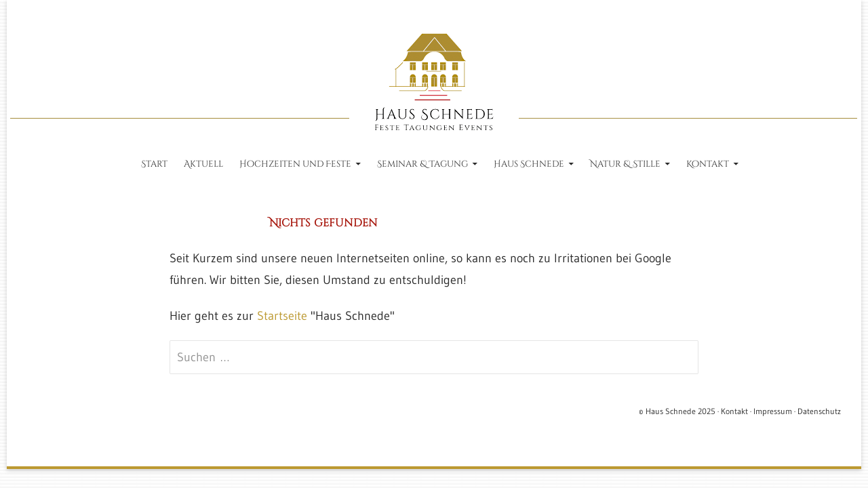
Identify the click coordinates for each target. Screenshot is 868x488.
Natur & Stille (625, 164)
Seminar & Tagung (422, 164)
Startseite (282, 316)
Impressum (773, 411)
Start (154, 164)
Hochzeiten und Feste (295, 164)
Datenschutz (819, 411)
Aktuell (203, 164)
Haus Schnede (529, 164)
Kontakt (708, 164)
